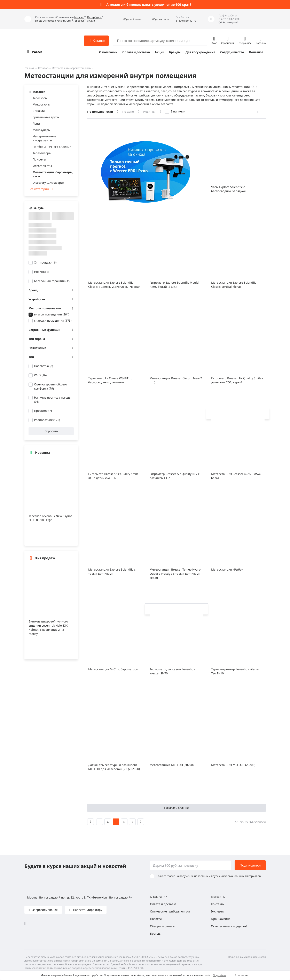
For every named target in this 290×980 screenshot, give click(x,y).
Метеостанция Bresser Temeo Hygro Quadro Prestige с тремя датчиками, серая (175, 574)
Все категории (39, 189)
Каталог (43, 68)
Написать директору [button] (87, 910)
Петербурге (95, 17)
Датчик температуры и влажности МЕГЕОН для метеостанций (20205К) (114, 767)
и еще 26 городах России (50, 21)
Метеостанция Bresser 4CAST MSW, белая (236, 476)
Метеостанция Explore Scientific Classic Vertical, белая (234, 285)
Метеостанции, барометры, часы (71, 68)
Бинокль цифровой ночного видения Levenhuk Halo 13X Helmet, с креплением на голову (48, 628)
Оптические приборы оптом (170, 911)
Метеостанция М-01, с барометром (113, 669)
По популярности (100, 112)
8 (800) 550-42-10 (186, 21)
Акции (159, 52)
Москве (79, 17)
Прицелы (39, 159)
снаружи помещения (53, 320)
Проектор (43, 411)
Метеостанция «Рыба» (227, 569)
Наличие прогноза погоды (53, 399)
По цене (128, 112)
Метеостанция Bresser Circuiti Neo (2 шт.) (176, 380)
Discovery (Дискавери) (48, 183)
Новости (156, 919)
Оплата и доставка (136, 52)
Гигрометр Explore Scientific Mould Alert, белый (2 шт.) (174, 285)
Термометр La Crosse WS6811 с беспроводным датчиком (110, 380)
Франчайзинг (221, 919)
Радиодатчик (47, 420)
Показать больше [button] (177, 808)
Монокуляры (42, 130)
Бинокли (39, 111)
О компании (108, 52)
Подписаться (250, 865)
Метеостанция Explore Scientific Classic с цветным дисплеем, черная (114, 285)
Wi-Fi (40, 375)
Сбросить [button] (51, 431)
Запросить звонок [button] (44, 910)
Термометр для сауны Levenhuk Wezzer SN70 (172, 671)
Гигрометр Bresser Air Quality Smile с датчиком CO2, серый (237, 380)
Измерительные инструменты (44, 138)
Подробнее (220, 975)
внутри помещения (52, 314)
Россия (37, 52)
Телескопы (40, 98)
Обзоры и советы (162, 926)
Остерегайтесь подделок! (229, 926)
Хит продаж (45, 262)
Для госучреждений (200, 52)
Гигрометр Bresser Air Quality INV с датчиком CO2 (175, 476)
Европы (79, 21)
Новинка (42, 272)
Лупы (36, 123)
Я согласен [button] (241, 975)
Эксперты (218, 911)
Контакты (218, 904)
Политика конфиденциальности (247, 957)
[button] (128, 19)
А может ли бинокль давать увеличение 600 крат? (149, 5)
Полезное (256, 52)
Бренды (175, 52)
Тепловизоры (42, 153)
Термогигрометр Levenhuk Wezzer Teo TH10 (236, 671)
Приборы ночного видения (52, 147)
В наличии (178, 111)
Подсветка (44, 366)
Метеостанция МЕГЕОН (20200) (172, 765)
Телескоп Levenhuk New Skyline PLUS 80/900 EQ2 (50, 518)
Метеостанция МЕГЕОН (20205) (233, 765)
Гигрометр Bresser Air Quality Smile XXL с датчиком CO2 (113, 476)
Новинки (149, 112)
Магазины (218, 897)
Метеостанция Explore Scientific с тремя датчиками (112, 571)
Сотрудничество (232, 52)
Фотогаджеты (42, 166)
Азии (92, 21)
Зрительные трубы (46, 117)
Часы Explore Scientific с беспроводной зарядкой (228, 189)
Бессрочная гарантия (52, 281)
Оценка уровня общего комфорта (50, 386)
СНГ (69, 21)
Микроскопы (42, 104)
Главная (29, 68)
